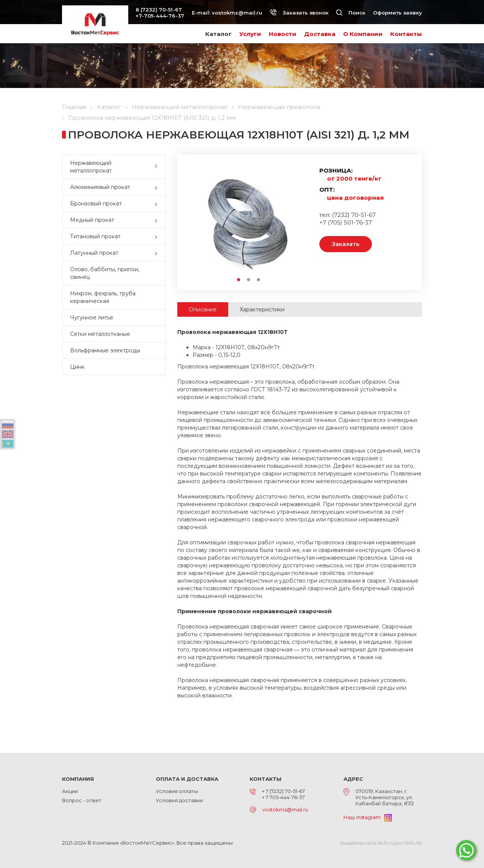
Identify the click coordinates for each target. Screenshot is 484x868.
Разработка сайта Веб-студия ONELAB (381, 843)
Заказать (346, 244)
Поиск (351, 13)
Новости (283, 34)
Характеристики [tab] (262, 309)
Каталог (218, 34)
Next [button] (300, 221)
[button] (158, 167)
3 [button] (259, 280)
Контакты (406, 34)
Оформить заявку (397, 13)
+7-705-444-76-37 (160, 16)
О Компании (363, 34)
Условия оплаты (177, 791)
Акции (70, 791)
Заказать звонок (299, 13)
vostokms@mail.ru (237, 13)
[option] (249, 221)
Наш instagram (368, 817)
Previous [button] (197, 221)
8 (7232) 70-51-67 (159, 10)
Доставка (320, 34)
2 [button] (249, 280)
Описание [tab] (203, 309)
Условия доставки (179, 800)
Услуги (250, 34)
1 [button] (239, 280)
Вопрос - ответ (82, 800)
